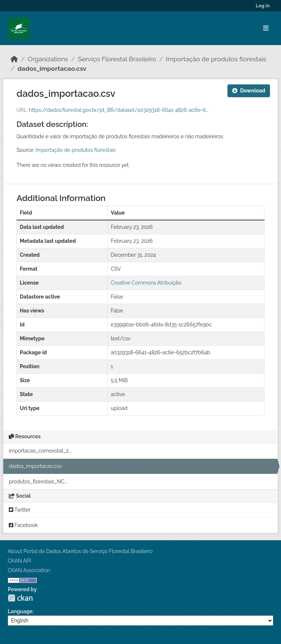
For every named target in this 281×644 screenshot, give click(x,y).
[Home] (14, 59)
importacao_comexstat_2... (40, 451)
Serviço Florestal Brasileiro (117, 59)
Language (20, 611)
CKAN (20, 598)
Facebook (23, 525)
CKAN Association (29, 570)
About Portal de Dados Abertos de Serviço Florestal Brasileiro (80, 551)
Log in (263, 6)
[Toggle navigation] (266, 28)
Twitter (20, 510)
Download (249, 91)
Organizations (48, 59)
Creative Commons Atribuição (146, 283)
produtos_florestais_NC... (38, 482)
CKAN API (19, 561)
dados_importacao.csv (52, 69)
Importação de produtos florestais (216, 59)
